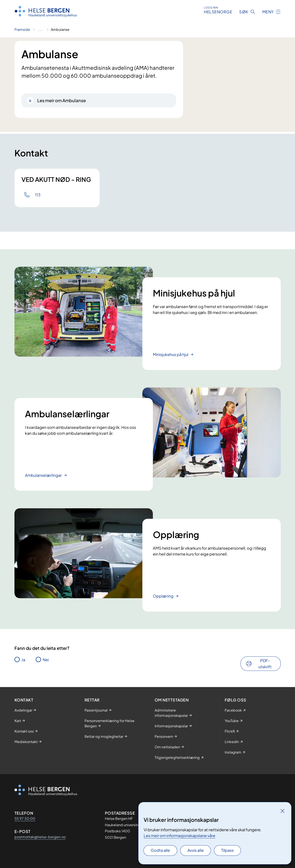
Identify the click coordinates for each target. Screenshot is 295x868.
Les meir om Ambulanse (62, 100)
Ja (23, 660)
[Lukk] (283, 811)
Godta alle (160, 850)
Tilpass (227, 850)
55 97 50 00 (25, 818)
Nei (46, 660)
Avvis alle (196, 850)
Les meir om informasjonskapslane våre (179, 836)
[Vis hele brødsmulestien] (40, 30)
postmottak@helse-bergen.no (40, 837)
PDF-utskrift (265, 664)
